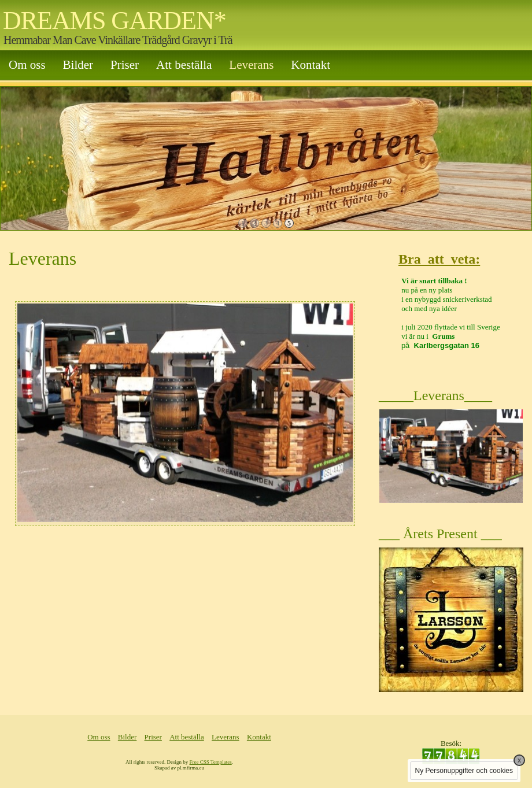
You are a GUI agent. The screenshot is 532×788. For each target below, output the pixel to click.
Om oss (27, 65)
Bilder (78, 65)
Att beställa (184, 65)
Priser (125, 65)
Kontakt (311, 65)
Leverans (251, 65)
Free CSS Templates (211, 762)
